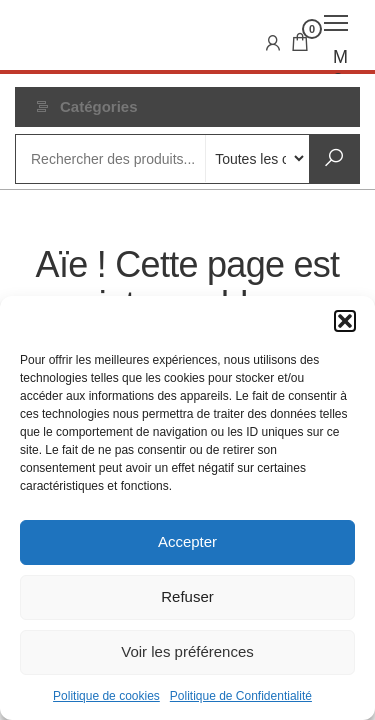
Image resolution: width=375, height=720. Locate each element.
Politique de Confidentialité (241, 696)
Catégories (99, 106)
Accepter (187, 541)
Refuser (187, 596)
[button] (345, 321)
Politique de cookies (106, 696)
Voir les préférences (187, 651)
